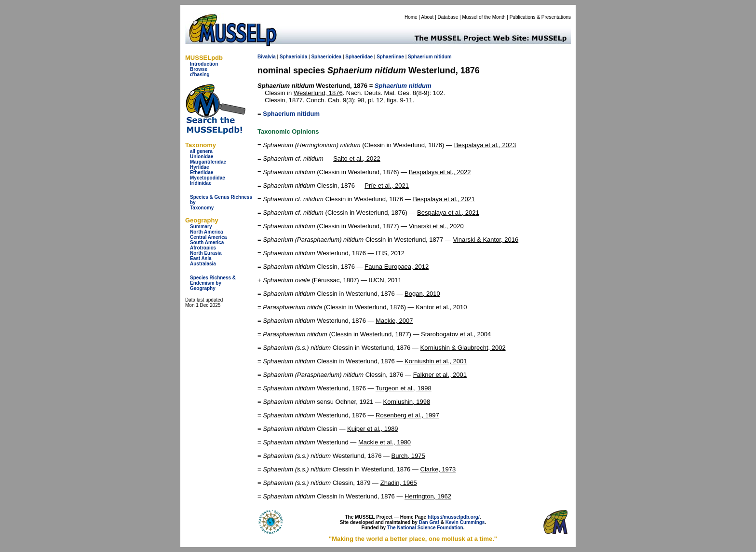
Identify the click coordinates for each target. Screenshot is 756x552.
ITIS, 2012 (390, 253)
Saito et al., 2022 (357, 159)
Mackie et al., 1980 (385, 442)
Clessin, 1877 (284, 100)
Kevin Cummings (465, 522)
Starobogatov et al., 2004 (456, 334)
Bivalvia (267, 57)
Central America (208, 237)
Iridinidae (201, 183)
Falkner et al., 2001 (440, 375)
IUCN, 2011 (385, 280)
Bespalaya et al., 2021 (444, 199)
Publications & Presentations (540, 17)
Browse (199, 69)
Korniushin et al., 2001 (436, 361)
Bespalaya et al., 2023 (485, 145)
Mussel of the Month (484, 17)
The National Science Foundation (425, 528)
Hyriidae (199, 167)
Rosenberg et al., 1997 (407, 415)
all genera (201, 151)
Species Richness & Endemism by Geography (213, 283)
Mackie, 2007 (394, 321)
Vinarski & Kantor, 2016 (486, 240)
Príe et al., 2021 (387, 186)
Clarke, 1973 (438, 469)
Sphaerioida (293, 57)
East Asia (201, 258)
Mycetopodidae (208, 178)
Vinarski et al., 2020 (436, 226)
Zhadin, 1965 (399, 483)
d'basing (200, 75)
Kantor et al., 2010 (441, 307)
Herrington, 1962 (428, 496)
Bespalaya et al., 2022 (440, 172)
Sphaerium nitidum (291, 114)
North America (207, 232)
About (427, 17)
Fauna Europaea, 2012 (397, 267)
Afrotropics (203, 248)
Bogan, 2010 (422, 294)
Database (448, 17)
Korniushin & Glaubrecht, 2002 (463, 348)
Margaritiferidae (208, 162)
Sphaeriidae (359, 57)
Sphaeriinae (390, 57)
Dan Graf (429, 522)
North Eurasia (206, 253)
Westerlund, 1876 (318, 93)
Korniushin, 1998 (407, 402)
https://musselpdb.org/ (454, 517)
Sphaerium (420, 57)
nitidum (443, 57)
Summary (201, 227)
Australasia (203, 264)
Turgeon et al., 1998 (404, 388)
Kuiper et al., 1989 (373, 429)
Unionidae (202, 157)
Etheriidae (202, 172)
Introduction (204, 64)
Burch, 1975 (408, 456)
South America (207, 242)
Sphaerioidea (326, 57)
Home (411, 17)
